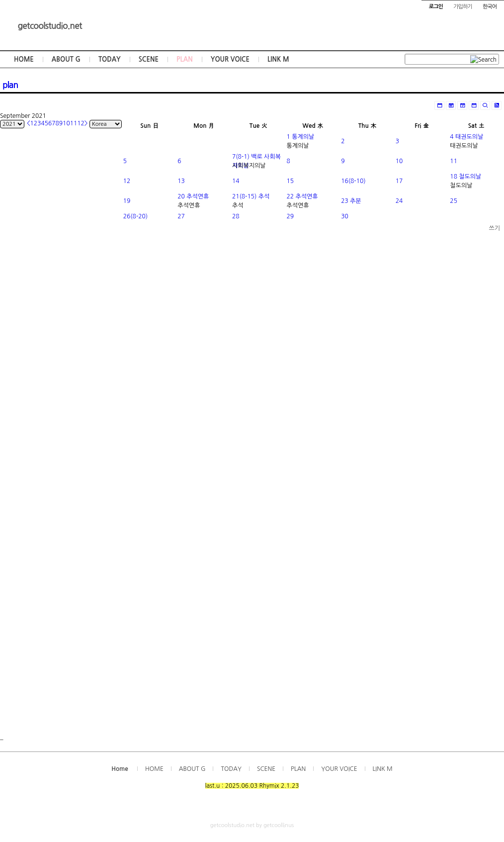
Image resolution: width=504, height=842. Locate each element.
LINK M (278, 59)
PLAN (185, 59)
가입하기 (462, 7)
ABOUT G (66, 59)
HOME (24, 59)
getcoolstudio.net (49, 26)
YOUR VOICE (230, 59)
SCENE (149, 59)
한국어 (490, 7)
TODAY (110, 59)
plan (10, 85)
